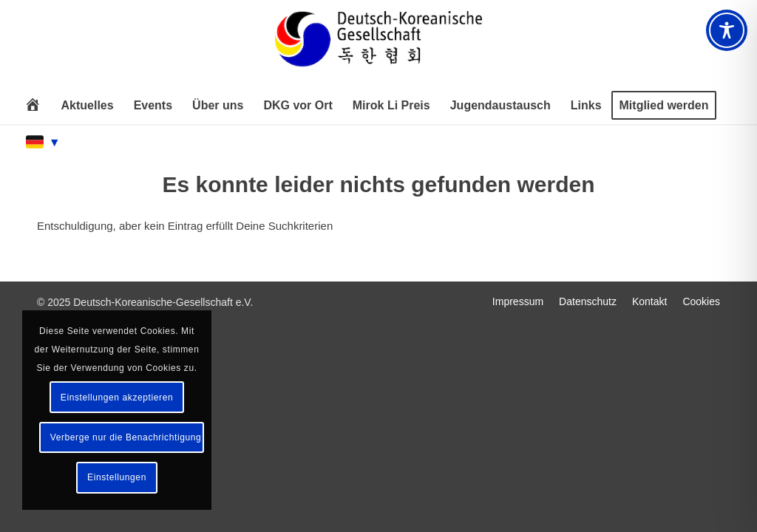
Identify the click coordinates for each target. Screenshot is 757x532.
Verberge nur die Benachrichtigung (126, 437)
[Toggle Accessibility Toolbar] (727, 30)
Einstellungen (117, 477)
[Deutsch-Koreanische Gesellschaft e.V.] (378, 45)
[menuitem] (33, 106)
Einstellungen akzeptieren (117, 398)
